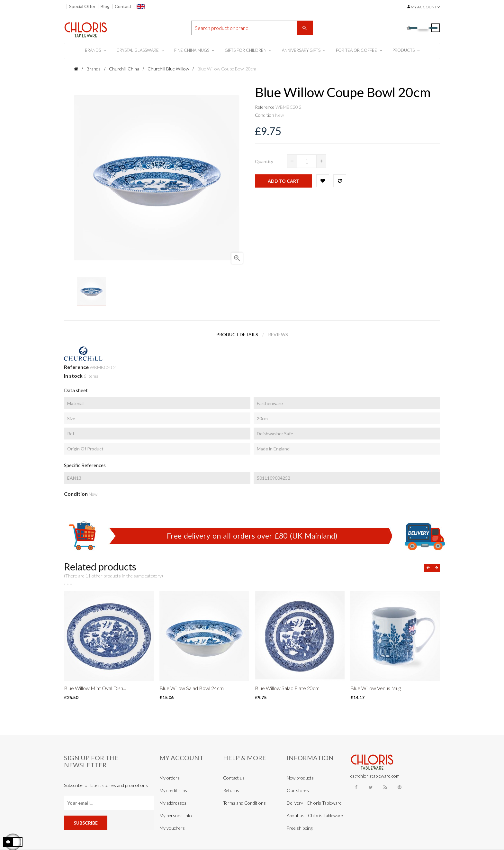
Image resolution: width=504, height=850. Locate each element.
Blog (105, 6)
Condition (265, 115)
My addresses (173, 803)
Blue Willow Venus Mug (376, 688)
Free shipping (300, 828)
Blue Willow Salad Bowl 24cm (192, 688)
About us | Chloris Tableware (315, 815)
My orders (170, 778)
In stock (73, 376)
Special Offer (82, 6)
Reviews (278, 334)
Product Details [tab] (237, 334)
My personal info (176, 815)
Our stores (298, 790)
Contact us (234, 778)
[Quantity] (307, 161)
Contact (123, 6)
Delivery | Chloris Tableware (314, 803)
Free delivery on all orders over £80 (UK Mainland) (252, 536)
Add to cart (283, 181)
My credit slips (173, 790)
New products (300, 778)
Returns (231, 790)
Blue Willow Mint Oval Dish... (95, 688)
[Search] (252, 28)
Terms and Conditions (244, 803)
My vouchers (172, 828)
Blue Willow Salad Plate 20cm (287, 688)
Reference (265, 107)
